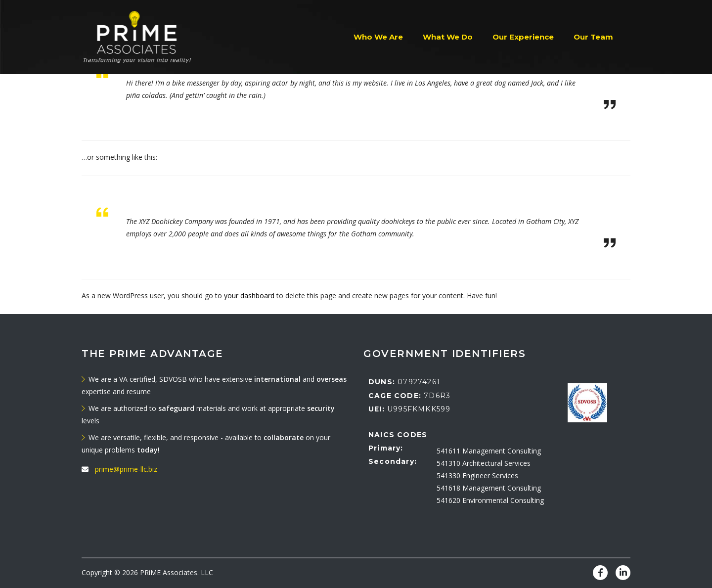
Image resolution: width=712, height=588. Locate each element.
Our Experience (523, 37)
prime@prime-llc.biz (126, 469)
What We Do (448, 37)
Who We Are (378, 37)
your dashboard (249, 295)
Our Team (593, 37)
